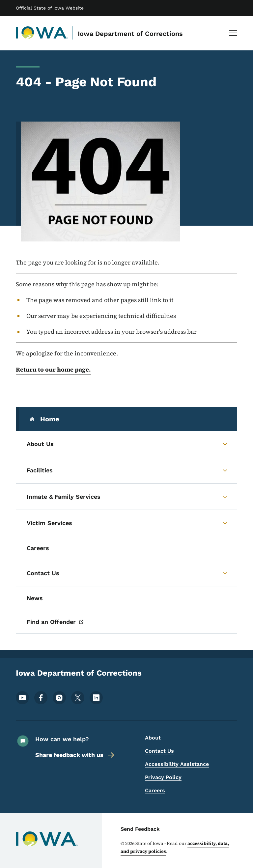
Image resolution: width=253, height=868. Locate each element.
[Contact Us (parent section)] (126, 573)
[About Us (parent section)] (126, 444)
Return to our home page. (53, 369)
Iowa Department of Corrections (130, 34)
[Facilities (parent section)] (126, 470)
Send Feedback (140, 829)
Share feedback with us (75, 755)
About (153, 738)
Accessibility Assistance (177, 764)
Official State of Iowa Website (50, 8)
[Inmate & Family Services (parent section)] (126, 497)
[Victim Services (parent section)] (126, 523)
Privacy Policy (163, 777)
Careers (155, 790)
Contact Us (159, 751)
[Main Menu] (233, 33)
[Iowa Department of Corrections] (42, 33)
